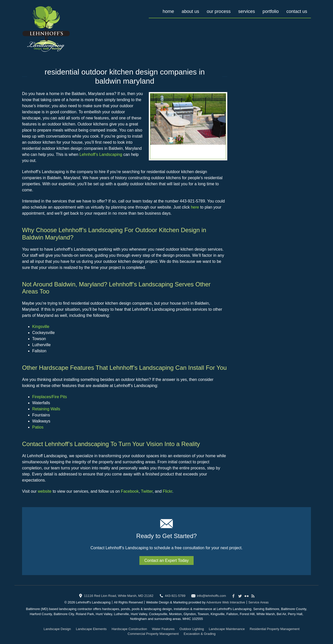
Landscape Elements (91, 629)
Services (247, 11)
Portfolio (271, 11)
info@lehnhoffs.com (211, 596)
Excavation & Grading (200, 634)
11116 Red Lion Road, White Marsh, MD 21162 (119, 596)
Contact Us (297, 11)
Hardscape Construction (129, 629)
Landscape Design (57, 629)
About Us (190, 11)
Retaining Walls (46, 409)
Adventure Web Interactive (226, 602)
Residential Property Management (275, 629)
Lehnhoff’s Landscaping (101, 154)
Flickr (167, 491)
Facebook (130, 491)
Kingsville (41, 327)
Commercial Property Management (153, 634)
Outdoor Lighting (192, 629)
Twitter (147, 491)
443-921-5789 (175, 596)
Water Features (163, 629)
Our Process (219, 11)
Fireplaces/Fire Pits (50, 397)
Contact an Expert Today (167, 560)
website (45, 491)
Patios (38, 427)
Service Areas (258, 602)
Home (168, 11)
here (195, 207)
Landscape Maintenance (227, 629)
